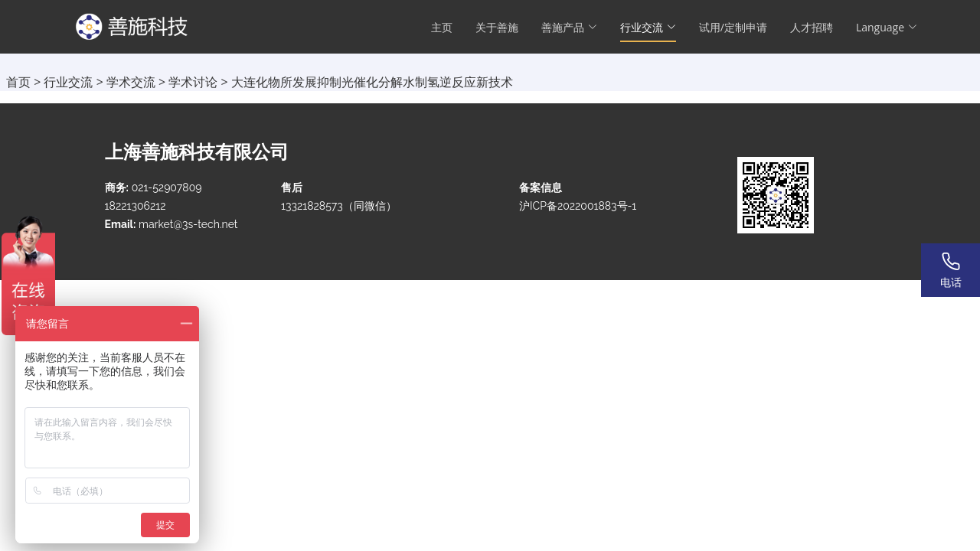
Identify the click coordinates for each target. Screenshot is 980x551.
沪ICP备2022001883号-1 (578, 206)
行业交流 (68, 82)
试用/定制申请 (733, 27)
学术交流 (131, 82)
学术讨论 (193, 82)
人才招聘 (812, 27)
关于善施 (497, 27)
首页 (18, 82)
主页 (442, 27)
